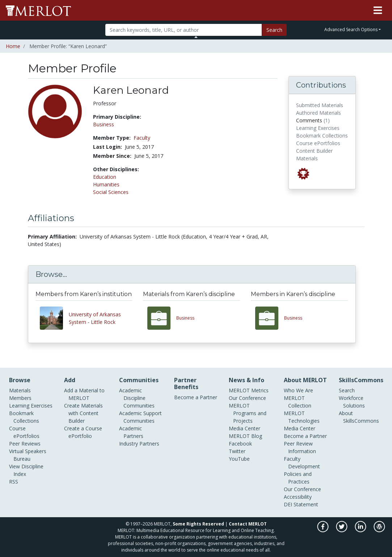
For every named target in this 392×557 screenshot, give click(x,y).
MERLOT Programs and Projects (248, 413)
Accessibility (298, 497)
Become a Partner (196, 397)
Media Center (245, 428)
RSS (14, 482)
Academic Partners (131, 432)
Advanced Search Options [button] (351, 29)
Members (20, 398)
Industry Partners (139, 444)
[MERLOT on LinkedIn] (361, 530)
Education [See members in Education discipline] (105, 177)
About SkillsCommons (359, 417)
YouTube (239, 459)
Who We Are (298, 390)
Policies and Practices (298, 478)
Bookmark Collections (24, 417)
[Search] (184, 30)
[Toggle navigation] (378, 10)
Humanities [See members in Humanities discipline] (106, 184)
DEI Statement (301, 504)
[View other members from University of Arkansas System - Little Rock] (54, 318)
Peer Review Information (300, 447)
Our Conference (247, 398)
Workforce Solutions (352, 402)
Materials (20, 390)
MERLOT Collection (298, 402)
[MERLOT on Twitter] (342, 530)
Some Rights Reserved (198, 524)
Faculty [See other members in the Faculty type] (142, 138)
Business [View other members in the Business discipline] (293, 318)
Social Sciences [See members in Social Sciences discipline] (111, 192)
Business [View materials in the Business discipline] (185, 318)
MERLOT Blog (245, 436)
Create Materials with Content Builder (83, 413)
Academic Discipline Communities (137, 398)
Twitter (237, 451)
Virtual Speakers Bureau (28, 455)
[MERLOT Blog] (379, 530)
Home (13, 46)
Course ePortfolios (24, 432)
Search (274, 30)
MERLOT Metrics (249, 390)
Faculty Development (302, 463)
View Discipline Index (26, 470)
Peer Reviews (25, 444)
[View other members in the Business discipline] (270, 318)
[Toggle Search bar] (196, 37)
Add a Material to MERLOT (84, 394)
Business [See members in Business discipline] (104, 124)
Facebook (240, 444)
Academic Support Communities (140, 417)
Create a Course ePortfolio (83, 432)
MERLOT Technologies (302, 417)
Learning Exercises (31, 406)
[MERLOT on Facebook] (323, 530)
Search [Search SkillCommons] (347, 390)
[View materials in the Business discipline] (162, 318)
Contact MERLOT (248, 524)
